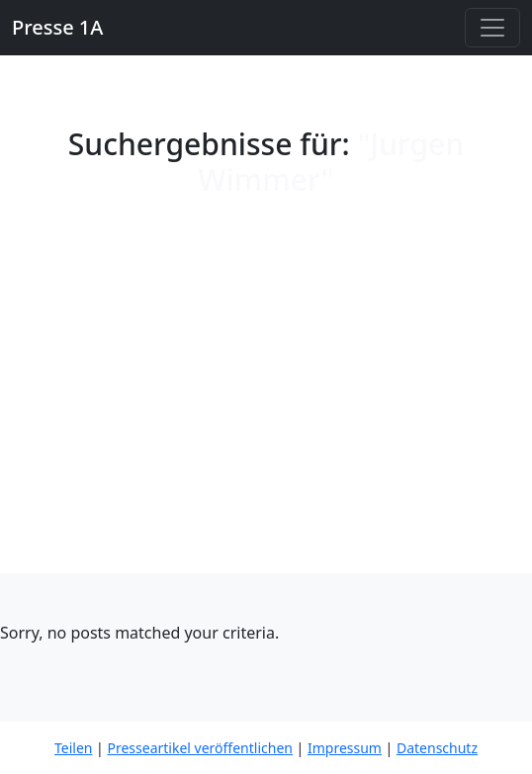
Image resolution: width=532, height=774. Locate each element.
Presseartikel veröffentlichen (199, 748)
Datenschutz (437, 748)
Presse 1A (57, 27)
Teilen (73, 748)
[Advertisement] (266, 425)
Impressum (345, 748)
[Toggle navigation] (492, 28)
